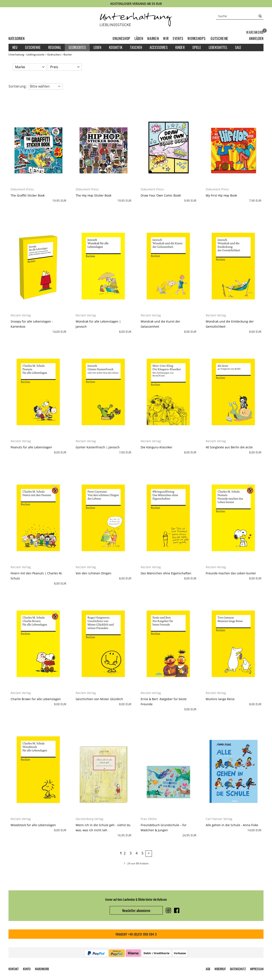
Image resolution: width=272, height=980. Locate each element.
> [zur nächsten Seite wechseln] (149, 853)
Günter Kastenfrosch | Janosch (98, 447)
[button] (256, 38)
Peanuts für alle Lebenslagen (31, 447)
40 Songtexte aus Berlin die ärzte (229, 447)
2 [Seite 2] (125, 853)
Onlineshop (121, 38)
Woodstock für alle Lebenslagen (33, 825)
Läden (139, 38)
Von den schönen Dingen (93, 573)
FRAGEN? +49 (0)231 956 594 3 (136, 934)
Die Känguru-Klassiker (157, 447)
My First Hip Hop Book (221, 195)
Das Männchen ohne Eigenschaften (166, 573)
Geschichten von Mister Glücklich (99, 699)
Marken (153, 38)
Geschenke (33, 47)
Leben (97, 47)
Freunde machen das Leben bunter (231, 573)
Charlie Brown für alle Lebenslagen (36, 699)
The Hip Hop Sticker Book (93, 195)
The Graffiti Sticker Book (28, 195)
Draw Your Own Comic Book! (161, 195)
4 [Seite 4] (137, 853)
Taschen (136, 47)
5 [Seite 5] (142, 853)
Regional (55, 47)
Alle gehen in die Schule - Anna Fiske (232, 825)
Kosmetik (116, 47)
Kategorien (17, 38)
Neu (15, 47)
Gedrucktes (77, 47)
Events (178, 38)
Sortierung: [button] (18, 86)
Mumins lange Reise (220, 699)
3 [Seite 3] (131, 853)
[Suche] (240, 16)
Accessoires (159, 47)
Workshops (196, 38)
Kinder (180, 47)
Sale (238, 47)
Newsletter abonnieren (136, 911)
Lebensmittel (218, 47)
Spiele (197, 47)
